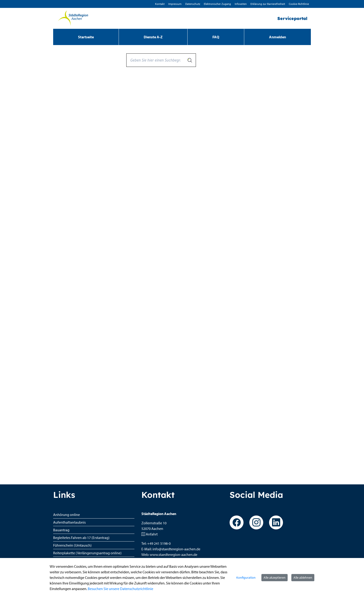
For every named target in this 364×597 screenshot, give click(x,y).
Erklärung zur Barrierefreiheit (268, 4)
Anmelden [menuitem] (278, 37)
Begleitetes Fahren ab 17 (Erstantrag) (81, 538)
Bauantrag (61, 530)
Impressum (175, 4)
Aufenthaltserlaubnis (69, 522)
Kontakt (160, 4)
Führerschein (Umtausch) (72, 545)
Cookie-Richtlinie (299, 4)
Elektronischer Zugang (217, 4)
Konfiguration (246, 577)
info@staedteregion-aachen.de (176, 549)
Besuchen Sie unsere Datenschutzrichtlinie (120, 589)
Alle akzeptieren (275, 577)
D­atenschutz (193, 4)
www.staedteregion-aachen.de (174, 555)
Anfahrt (152, 534)
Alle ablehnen (303, 577)
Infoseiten (241, 4)
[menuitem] (86, 37)
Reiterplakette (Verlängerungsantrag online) (87, 553)
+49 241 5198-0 (159, 543)
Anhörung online (67, 515)
